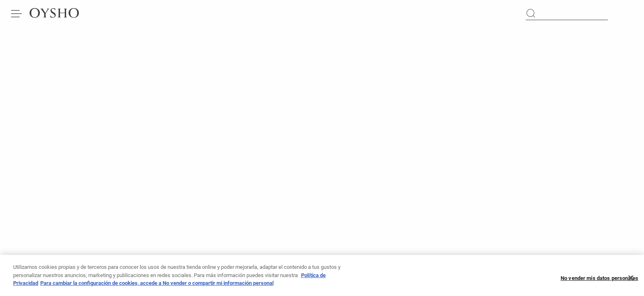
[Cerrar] (631, 280)
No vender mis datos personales (599, 280)
